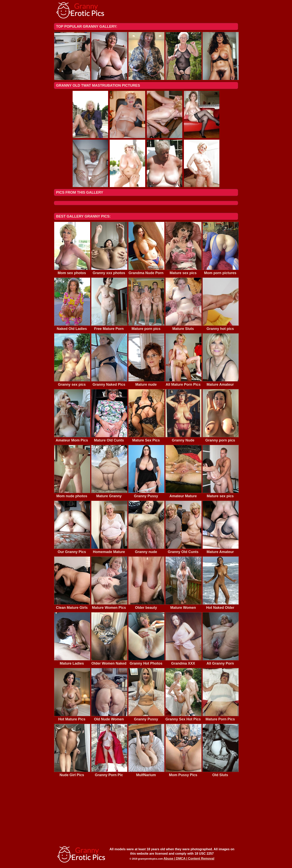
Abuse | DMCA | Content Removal (189, 859)
